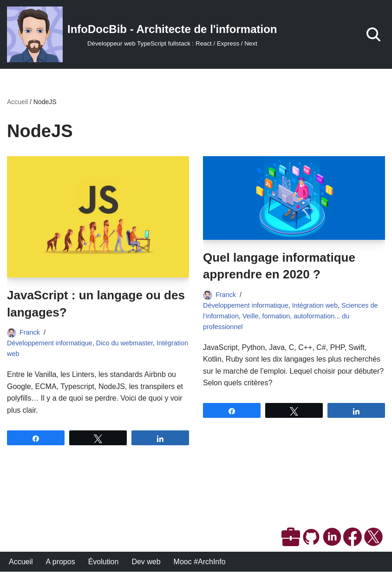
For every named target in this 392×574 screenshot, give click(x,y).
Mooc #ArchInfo (200, 564)
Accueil (17, 102)
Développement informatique (50, 343)
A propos (61, 564)
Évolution (104, 564)
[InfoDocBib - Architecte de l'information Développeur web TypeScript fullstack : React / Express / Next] (142, 34)
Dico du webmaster (124, 343)
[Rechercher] (373, 34)
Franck (30, 332)
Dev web (146, 564)
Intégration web (315, 305)
